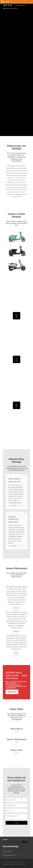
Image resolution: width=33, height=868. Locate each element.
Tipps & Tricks (17, 482)
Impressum (6, 864)
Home (23, 864)
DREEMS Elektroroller (9, 855)
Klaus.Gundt (13, 506)
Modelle (16, 522)
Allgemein (11, 482)
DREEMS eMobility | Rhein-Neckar (17, 862)
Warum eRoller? (15, 479)
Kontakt (19, 864)
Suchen (5, 840)
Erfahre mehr (12, 692)
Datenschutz (13, 864)
